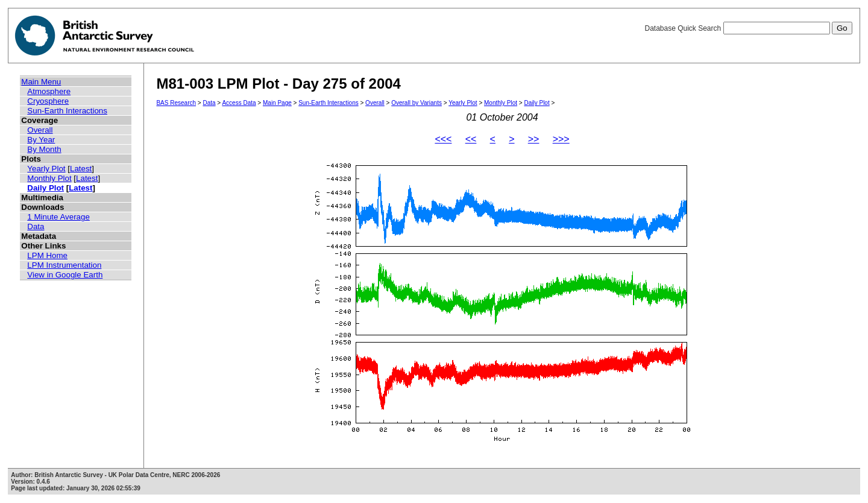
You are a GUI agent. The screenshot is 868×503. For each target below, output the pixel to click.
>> (534, 139)
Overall (40, 130)
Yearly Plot (46, 169)
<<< (443, 139)
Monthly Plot (49, 178)
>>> (561, 139)
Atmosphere (49, 91)
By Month (44, 149)
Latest (81, 169)
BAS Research (176, 103)
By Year (41, 140)
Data (36, 226)
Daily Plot (46, 188)
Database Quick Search (748, 28)
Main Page (277, 103)
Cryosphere (48, 101)
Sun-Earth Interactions (67, 111)
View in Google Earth (65, 275)
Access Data (239, 103)
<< (471, 139)
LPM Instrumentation (64, 265)
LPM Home (47, 255)
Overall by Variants (417, 103)
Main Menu (41, 82)
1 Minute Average (58, 217)
